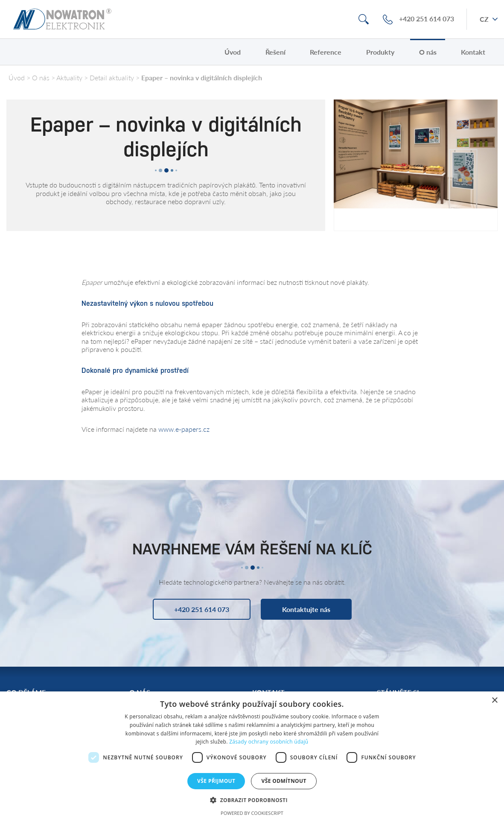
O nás (428, 52)
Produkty (380, 52)
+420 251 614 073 (427, 19)
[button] (252, 800)
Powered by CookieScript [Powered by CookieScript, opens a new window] (252, 813)
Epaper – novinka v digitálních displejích (202, 78)
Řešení (275, 52)
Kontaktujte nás (306, 609)
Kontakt (473, 52)
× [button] (494, 701)
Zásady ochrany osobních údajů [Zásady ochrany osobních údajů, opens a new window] (269, 742)
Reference (326, 52)
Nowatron (62, 19)
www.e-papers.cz (184, 429)
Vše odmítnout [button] (284, 781)
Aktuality (69, 78)
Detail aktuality (112, 78)
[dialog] (252, 756)
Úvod (233, 52)
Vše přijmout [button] (216, 781)
